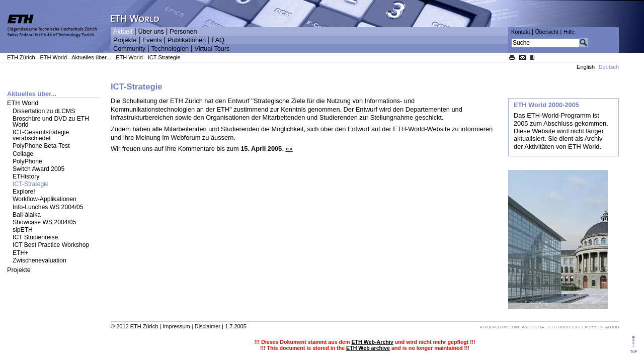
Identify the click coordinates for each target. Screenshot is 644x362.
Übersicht (547, 32)
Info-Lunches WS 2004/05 (48, 207)
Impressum (176, 326)
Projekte (125, 40)
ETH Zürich (21, 57)
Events (152, 40)
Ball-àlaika (27, 215)
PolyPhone (27, 161)
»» (289, 149)
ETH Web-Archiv (372, 342)
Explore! (24, 192)
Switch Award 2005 (38, 169)
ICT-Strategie (164, 57)
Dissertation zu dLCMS (44, 111)
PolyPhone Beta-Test (41, 146)
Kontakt (520, 32)
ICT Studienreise (35, 237)
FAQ (218, 40)
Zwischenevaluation (39, 260)
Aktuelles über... (91, 57)
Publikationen (187, 40)
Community (129, 49)
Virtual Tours (212, 49)
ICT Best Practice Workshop (51, 245)
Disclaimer (208, 326)
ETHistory (26, 176)
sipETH (23, 230)
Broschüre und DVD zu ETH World (51, 122)
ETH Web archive (368, 348)
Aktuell (123, 32)
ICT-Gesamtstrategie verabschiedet (41, 135)
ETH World (53, 57)
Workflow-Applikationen (45, 199)
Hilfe (569, 32)
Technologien (170, 49)
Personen (183, 32)
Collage (23, 154)
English (586, 67)
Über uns (151, 32)
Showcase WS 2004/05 (44, 222)
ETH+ (20, 253)
